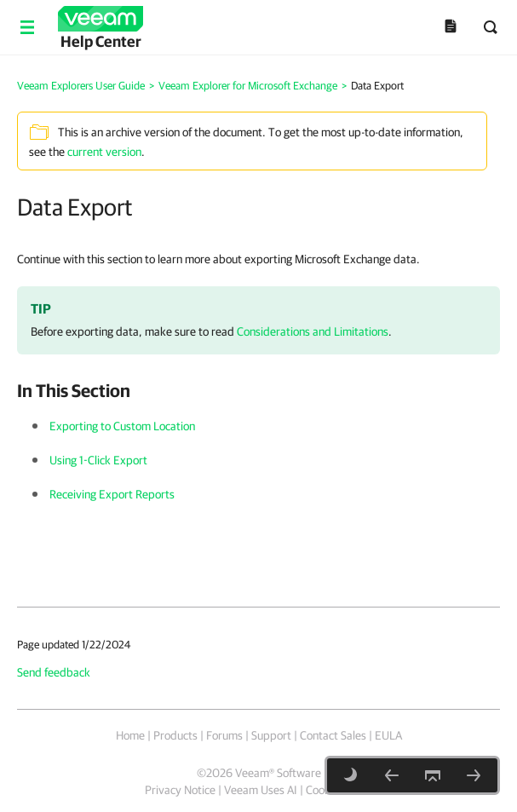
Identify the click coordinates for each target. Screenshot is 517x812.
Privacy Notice (180, 790)
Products (175, 735)
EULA (388, 735)
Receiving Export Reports (112, 494)
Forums (224, 735)
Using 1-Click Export (98, 460)
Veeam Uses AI (261, 790)
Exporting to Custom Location (122, 426)
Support (271, 735)
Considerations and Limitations (313, 331)
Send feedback (54, 672)
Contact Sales (333, 735)
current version (104, 152)
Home (130, 735)
